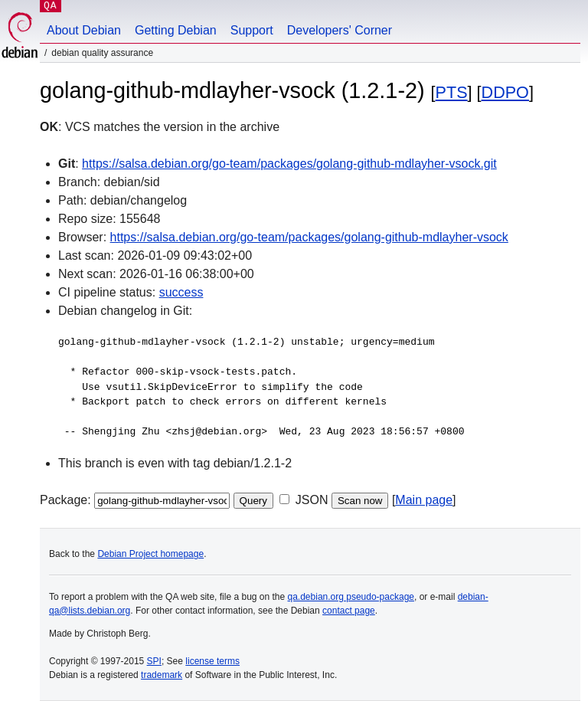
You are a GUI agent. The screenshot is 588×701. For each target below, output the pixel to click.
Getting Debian (176, 30)
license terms (212, 661)
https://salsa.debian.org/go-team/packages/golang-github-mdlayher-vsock (309, 237)
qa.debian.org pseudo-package (351, 597)
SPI (154, 661)
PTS (452, 92)
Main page (424, 500)
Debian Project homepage (150, 554)
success (181, 292)
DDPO (505, 92)
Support (252, 30)
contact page (349, 611)
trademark (162, 675)
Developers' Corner (340, 30)
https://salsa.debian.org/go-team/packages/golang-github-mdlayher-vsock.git (289, 164)
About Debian (84, 30)
